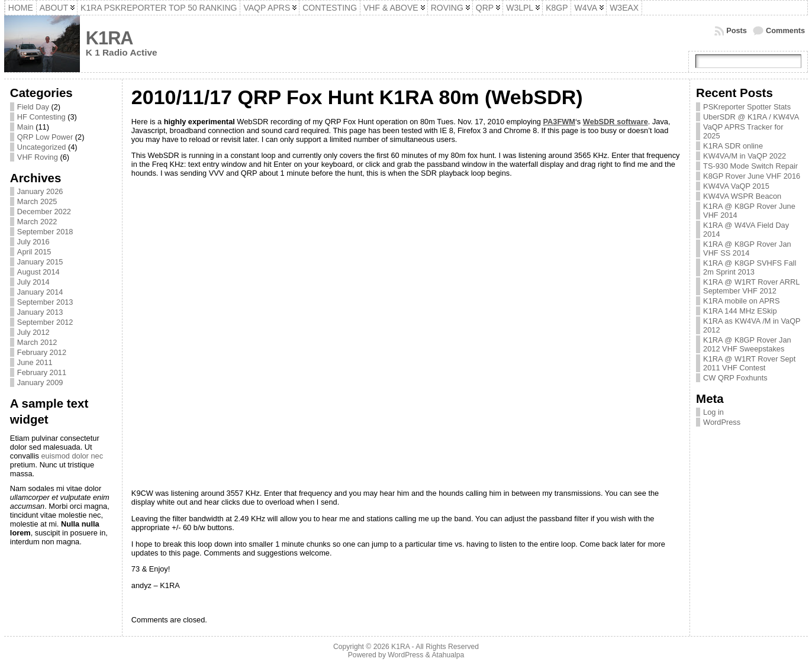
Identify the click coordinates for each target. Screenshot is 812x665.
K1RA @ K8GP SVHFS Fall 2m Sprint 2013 (750, 267)
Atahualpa (448, 655)
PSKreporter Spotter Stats (747, 107)
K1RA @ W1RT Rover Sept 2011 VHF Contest (749, 363)
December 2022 (44, 212)
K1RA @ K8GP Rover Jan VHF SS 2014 (747, 248)
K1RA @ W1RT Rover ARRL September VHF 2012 (751, 286)
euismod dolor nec (72, 456)
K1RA (109, 38)
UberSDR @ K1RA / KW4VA (751, 117)
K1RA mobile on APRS (741, 301)
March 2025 (37, 201)
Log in (713, 412)
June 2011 (35, 362)
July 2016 (33, 242)
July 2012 (33, 332)
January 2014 (40, 292)
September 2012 (45, 322)
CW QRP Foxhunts (735, 378)
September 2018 (45, 232)
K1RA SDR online (733, 146)
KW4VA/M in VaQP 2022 (745, 156)
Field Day (33, 107)
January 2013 (40, 312)
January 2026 (40, 191)
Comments (785, 30)
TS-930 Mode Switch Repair (750, 166)
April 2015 (34, 252)
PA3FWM (559, 122)
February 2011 (42, 372)
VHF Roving (38, 157)
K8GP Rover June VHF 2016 (752, 176)
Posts (737, 30)
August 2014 (38, 272)
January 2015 (40, 262)
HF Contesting (41, 117)
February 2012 (42, 352)
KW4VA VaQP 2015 (736, 186)
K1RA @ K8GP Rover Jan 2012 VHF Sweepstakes (747, 344)
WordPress (722, 422)
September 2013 (45, 302)
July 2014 (33, 282)
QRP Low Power (45, 137)
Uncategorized (42, 147)
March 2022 (37, 222)
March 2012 (37, 342)
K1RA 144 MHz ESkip (740, 311)
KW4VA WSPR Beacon (742, 196)
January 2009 (40, 382)
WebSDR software (616, 122)
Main (25, 127)
